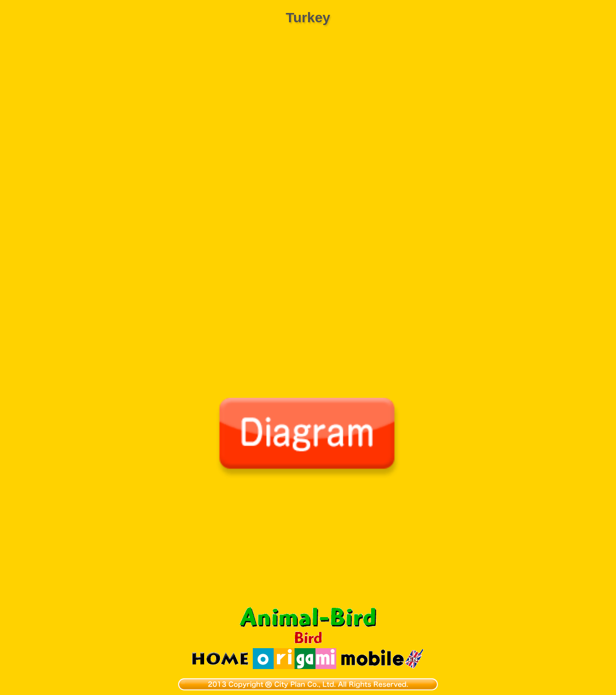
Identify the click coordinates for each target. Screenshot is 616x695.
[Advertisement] (308, 548)
